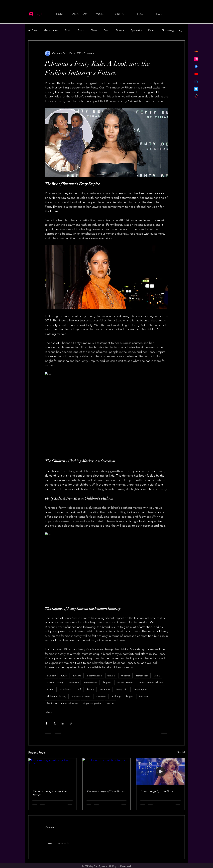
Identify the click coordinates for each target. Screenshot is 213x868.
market (51, 689)
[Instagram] (196, 59)
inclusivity (74, 682)
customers (101, 696)
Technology (168, 30)
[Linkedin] (196, 81)
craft (79, 689)
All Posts (33, 30)
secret (111, 703)
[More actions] (166, 53)
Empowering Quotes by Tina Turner (50, 793)
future (64, 676)
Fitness (152, 30)
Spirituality (136, 30)
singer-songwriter (93, 703)
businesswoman (125, 682)
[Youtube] (196, 74)
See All (181, 752)
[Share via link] (71, 723)
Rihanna (77, 676)
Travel (94, 30)
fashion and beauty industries (62, 703)
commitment (91, 682)
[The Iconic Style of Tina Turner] (107, 772)
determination (94, 676)
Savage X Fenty (55, 682)
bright (130, 696)
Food (107, 30)
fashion (111, 676)
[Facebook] (196, 66)
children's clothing (57, 696)
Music (68, 30)
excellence (66, 689)
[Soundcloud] (196, 51)
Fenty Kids (121, 689)
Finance (120, 30)
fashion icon (142, 676)
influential (125, 676)
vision (157, 676)
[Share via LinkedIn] (63, 723)
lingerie (107, 682)
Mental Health (51, 30)
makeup (116, 696)
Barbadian (144, 696)
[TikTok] (196, 96)
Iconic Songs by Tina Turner (158, 791)
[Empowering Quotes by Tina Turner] (53, 772)
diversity (51, 676)
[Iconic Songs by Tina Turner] (160, 772)
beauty (91, 689)
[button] (180, 30)
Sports (81, 30)
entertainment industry (151, 682)
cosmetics (105, 689)
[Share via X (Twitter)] (55, 723)
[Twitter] (196, 89)
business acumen (81, 696)
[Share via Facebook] (47, 723)
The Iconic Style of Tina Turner (106, 791)
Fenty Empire (140, 689)
